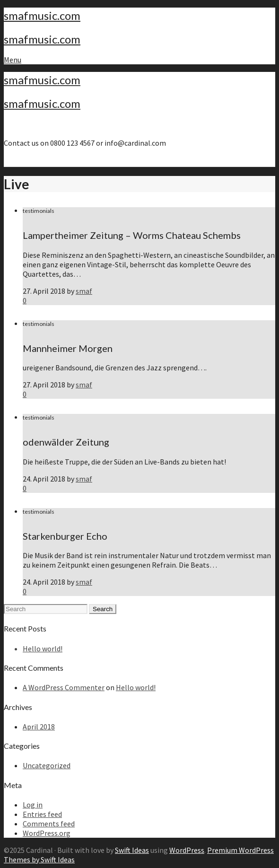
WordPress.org (47, 833)
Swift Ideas (132, 850)
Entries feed (42, 814)
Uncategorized (47, 765)
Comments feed (49, 824)
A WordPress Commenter (64, 687)
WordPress (187, 850)
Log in (33, 805)
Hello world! (43, 649)
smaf (84, 291)
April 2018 (39, 727)
